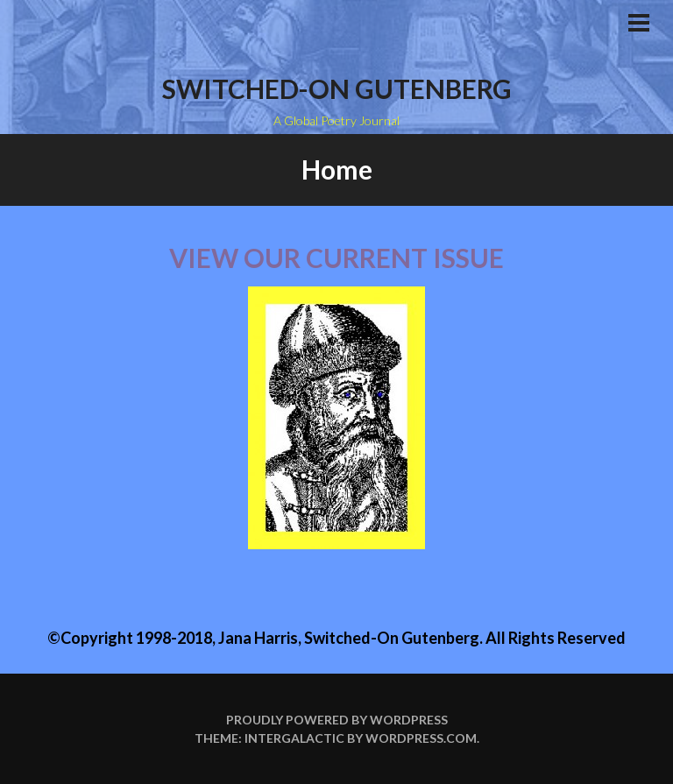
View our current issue (336, 258)
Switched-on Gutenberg (337, 88)
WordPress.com (421, 738)
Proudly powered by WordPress (337, 720)
